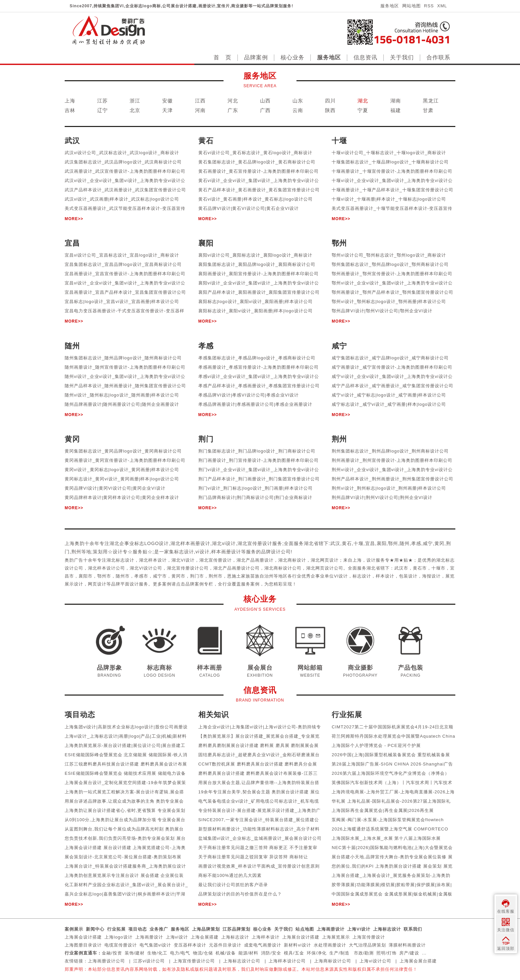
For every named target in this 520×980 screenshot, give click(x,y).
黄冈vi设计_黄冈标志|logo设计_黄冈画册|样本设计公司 (122, 470)
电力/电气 (180, 953)
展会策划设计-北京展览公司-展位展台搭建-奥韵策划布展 (123, 857)
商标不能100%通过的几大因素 (230, 875)
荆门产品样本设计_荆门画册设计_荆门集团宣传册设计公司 (259, 479)
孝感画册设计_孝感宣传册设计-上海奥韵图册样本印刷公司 (259, 367)
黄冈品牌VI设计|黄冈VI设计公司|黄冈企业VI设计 (115, 488)
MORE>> (74, 219)
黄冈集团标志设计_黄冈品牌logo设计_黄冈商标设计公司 (123, 451)
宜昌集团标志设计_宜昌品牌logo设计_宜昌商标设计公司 (123, 264)
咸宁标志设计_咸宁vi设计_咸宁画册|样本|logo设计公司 (389, 404)
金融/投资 (112, 953)
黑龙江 (431, 101)
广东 (233, 110)
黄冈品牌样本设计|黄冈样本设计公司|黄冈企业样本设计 (122, 497)
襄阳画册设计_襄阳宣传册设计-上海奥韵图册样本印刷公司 (259, 274)
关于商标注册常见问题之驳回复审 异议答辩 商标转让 (253, 857)
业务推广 (159, 929)
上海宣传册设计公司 (194, 961)
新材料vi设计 (297, 945)
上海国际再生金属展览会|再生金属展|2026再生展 (383, 810)
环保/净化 (317, 953)
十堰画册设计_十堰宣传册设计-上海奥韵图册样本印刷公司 (392, 171)
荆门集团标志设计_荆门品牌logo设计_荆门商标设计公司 (257, 451)
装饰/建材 (135, 953)
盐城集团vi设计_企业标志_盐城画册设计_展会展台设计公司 (260, 838)
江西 (200, 101)
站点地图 (305, 929)
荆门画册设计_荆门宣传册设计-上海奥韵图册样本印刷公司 (259, 460)
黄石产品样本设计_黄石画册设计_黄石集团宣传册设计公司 (259, 190)
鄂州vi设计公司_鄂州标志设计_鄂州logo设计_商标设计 (389, 255)
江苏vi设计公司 (149, 961)
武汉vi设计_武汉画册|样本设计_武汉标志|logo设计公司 (122, 199)
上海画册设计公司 (106, 961)
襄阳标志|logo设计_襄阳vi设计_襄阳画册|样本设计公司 (256, 302)
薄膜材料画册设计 (407, 945)
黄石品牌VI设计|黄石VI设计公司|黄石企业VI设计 (249, 208)
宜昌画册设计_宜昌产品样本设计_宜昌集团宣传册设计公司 (125, 292)
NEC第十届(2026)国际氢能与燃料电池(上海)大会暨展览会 (392, 848)
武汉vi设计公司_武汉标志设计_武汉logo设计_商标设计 (122, 153)
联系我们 (413, 929)
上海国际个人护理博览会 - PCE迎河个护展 (376, 745)
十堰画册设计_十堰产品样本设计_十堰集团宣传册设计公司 (392, 190)
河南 (200, 110)
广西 (265, 110)
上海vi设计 (177, 937)
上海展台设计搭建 (301, 937)
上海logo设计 (119, 937)
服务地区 (390, 6)
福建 (396, 110)
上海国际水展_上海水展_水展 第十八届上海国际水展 (386, 838)
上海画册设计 (331, 929)
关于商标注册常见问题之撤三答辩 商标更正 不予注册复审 (258, 848)
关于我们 (402, 58)
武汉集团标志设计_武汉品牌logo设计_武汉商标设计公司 (123, 162)
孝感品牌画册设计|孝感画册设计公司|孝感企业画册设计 (256, 404)
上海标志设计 (387, 929)
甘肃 (428, 110)
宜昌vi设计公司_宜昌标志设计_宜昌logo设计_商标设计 (122, 255)
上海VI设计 (359, 929)
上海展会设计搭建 (83, 937)
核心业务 (292, 58)
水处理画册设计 (330, 945)
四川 (330, 101)
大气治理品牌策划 (367, 945)
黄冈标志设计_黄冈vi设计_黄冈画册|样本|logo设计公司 (122, 479)
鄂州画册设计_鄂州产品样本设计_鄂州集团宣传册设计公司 (392, 292)
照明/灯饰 (387, 953)
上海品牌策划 (206, 929)
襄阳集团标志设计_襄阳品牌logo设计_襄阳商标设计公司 (257, 264)
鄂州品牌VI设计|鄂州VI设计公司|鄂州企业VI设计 (382, 311)
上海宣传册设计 (369, 937)
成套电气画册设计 (263, 945)
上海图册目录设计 (83, 945)
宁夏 (363, 110)
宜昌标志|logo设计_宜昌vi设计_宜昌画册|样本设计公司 (122, 302)
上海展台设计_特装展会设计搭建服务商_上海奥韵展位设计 (125, 866)
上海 (70, 101)
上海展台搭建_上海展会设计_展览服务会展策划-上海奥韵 (391, 875)
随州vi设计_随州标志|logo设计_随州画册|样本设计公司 (122, 395)
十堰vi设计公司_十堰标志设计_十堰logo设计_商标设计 (389, 153)
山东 (298, 101)
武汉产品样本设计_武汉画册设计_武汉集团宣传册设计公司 (125, 190)
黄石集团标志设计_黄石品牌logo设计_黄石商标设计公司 (257, 162)
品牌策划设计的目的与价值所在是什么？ (240, 894)
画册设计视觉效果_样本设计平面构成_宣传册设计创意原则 (259, 866)
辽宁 (102, 110)
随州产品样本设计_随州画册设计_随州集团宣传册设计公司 (125, 386)
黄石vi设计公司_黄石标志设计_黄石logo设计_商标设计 (256, 153)
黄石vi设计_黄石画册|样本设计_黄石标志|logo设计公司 (256, 199)
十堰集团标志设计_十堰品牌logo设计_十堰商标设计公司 (390, 162)
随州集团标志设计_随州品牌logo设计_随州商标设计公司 (123, 358)
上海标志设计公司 (242, 961)
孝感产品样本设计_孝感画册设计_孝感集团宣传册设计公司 (259, 386)
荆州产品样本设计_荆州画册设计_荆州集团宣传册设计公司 (392, 479)
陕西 (330, 110)
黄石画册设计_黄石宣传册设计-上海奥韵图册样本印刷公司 (259, 171)
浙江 (135, 101)
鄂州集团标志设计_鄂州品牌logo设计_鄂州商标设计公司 (390, 264)
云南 (298, 110)
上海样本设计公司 (287, 961)
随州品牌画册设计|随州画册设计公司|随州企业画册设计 (122, 404)
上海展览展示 (336, 937)
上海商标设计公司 (333, 961)
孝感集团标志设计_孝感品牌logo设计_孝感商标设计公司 (257, 358)
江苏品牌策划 (236, 929)
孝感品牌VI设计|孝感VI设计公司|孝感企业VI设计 (249, 395)
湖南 (396, 101)
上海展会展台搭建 (418, 961)
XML (442, 6)
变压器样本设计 (190, 945)
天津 (167, 110)
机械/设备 (226, 953)
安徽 (167, 101)
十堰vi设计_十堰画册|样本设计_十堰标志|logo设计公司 (389, 199)
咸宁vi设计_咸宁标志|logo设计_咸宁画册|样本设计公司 (389, 395)
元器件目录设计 (225, 945)
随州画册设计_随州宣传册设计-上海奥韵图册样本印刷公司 (125, 367)
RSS (429, 6)
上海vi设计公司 (375, 961)
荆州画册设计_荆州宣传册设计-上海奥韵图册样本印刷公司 (392, 460)
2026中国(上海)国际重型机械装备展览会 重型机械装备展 (391, 755)
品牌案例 (256, 58)
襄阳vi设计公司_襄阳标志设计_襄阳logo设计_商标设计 (256, 255)
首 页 (223, 58)
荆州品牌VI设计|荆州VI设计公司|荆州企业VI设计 (382, 497)
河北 (233, 101)
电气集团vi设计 (155, 945)
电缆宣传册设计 (121, 945)
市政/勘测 (364, 953)
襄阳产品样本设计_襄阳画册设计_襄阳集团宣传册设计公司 (259, 292)
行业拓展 (116, 929)
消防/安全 (271, 953)
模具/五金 (294, 953)
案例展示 (74, 929)
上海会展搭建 (205, 937)
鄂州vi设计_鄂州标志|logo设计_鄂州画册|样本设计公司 (389, 302)
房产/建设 (409, 953)
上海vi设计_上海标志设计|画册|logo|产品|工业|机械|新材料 (126, 736)
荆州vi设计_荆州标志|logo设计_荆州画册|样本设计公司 (389, 488)
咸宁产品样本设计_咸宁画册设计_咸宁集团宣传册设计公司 (392, 386)
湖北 (363, 101)
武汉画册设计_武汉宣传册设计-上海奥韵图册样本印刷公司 (125, 171)
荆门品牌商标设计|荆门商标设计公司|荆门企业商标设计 (256, 497)
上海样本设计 (266, 937)
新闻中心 (95, 929)
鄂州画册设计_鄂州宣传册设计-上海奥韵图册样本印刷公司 (392, 274)
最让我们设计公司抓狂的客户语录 (233, 885)
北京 (135, 110)
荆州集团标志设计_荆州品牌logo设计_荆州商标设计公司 (390, 451)
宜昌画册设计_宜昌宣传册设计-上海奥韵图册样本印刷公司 (125, 274)
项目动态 (138, 929)
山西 (265, 101)
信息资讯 (365, 58)
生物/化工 (157, 953)
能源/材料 (249, 953)
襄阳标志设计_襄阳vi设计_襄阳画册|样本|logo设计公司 (256, 311)
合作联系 (438, 58)
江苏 (102, 101)
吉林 (70, 110)
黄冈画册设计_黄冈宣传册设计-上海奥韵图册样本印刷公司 (125, 460)
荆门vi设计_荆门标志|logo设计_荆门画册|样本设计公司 (256, 488)
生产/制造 (339, 953)
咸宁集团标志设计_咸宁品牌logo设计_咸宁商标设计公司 (390, 358)
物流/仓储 (203, 953)
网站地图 (412, 6)
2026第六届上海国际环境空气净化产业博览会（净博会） (390, 773)
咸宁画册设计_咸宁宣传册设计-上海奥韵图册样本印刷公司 (392, 367)
